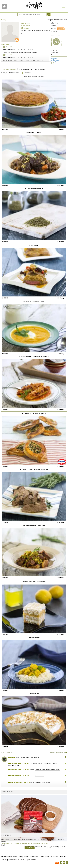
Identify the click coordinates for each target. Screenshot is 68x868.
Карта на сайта (31, 860)
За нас (4, 860)
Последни (4, 73)
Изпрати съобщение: (55, 61)
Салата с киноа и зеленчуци (30, 757)
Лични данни (45, 857)
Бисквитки (55, 857)
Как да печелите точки (16, 860)
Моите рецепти (26, 69)
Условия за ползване (31, 857)
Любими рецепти (8, 69)
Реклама (63, 857)
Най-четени (27, 73)
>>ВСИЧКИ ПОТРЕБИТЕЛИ (57, 753)
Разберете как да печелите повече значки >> (35, 30)
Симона (12, 757)
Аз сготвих (40, 69)
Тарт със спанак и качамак (23, 49)
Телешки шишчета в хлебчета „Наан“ (47, 770)
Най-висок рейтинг (15, 73)
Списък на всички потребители (11, 857)
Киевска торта (39, 776)
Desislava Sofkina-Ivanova (19, 764)
